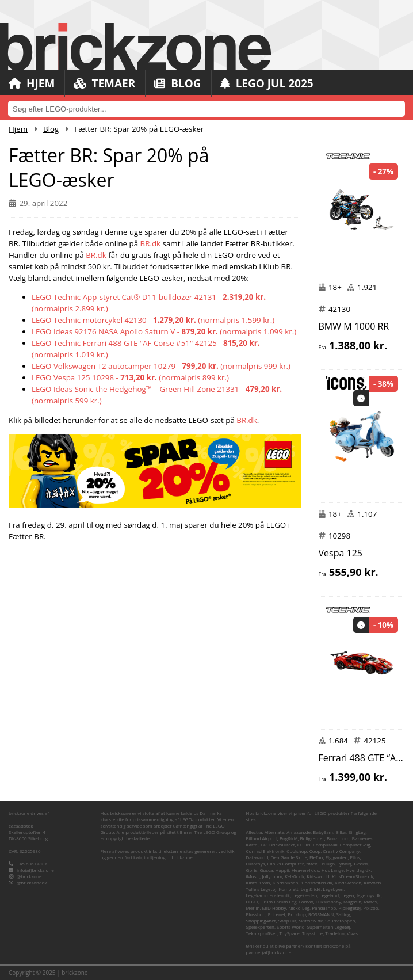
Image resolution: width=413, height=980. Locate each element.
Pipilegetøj (349, 908)
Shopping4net (261, 920)
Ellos (355, 857)
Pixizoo (370, 908)
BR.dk (151, 243)
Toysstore (312, 933)
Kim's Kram (258, 882)
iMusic (253, 876)
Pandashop (324, 908)
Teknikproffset (262, 933)
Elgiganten (337, 857)
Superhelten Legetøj (329, 927)
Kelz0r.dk (295, 876)
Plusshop (256, 914)
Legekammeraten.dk (268, 895)
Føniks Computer (286, 863)
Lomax (306, 901)
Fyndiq (344, 863)
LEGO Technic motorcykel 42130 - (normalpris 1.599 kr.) (153, 320)
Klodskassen (348, 882)
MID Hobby (274, 908)
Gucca (267, 870)
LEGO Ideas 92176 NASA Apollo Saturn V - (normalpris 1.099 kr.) (164, 331)
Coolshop (297, 851)
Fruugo (327, 863)
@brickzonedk (32, 882)
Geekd (361, 863)
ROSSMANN (321, 914)
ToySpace (289, 933)
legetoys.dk (369, 895)
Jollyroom (272, 876)
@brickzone (29, 876)
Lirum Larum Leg (278, 901)
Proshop (297, 914)
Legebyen (333, 889)
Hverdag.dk (359, 870)
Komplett (288, 889)
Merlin (253, 908)
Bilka (341, 832)
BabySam (323, 832)
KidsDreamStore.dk (353, 876)
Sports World (291, 927)
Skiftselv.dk (311, 920)
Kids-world (318, 876)
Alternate (274, 832)
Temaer (104, 83)
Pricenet (277, 914)
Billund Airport (262, 838)
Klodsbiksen (286, 882)
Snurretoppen (340, 920)
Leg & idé (311, 889)
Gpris (252, 870)
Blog (177, 83)
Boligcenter (312, 838)
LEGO (252, 901)
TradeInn (335, 933)
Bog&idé (289, 838)
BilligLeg (357, 832)
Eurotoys (256, 863)
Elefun (316, 857)
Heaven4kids (305, 870)
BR (264, 844)
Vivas (352, 933)
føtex (311, 863)
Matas (370, 901)
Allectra (254, 832)
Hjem (32, 83)
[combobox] (206, 109)
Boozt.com (338, 838)
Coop (315, 851)
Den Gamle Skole (288, 857)
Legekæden (305, 895)
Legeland (329, 895)
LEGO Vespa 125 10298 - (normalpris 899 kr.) (130, 377)
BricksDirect (282, 844)
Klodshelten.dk (317, 882)
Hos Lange (333, 870)
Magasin (352, 901)
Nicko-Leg (299, 908)
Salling (343, 914)
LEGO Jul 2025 (267, 83)
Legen (347, 895)
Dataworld (257, 857)
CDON (304, 844)
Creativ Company (341, 851)
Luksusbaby (328, 901)
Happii (282, 870)
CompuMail (325, 844)
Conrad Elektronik (265, 851)
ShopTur (288, 920)
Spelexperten (260, 927)
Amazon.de (299, 832)
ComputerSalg (355, 844)
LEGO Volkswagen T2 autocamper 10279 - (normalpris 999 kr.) (161, 366)
